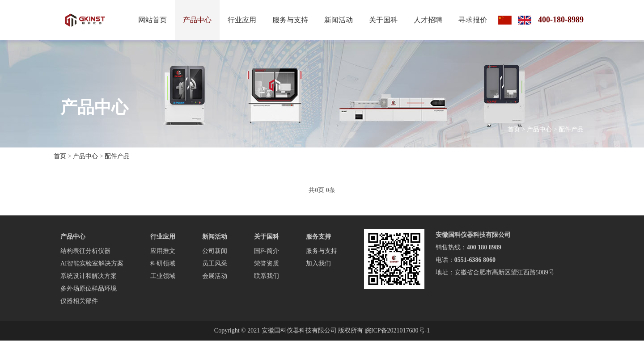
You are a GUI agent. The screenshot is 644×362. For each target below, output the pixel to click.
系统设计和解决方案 (89, 276)
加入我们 (318, 263)
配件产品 (571, 129)
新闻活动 (339, 20)
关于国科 (383, 20)
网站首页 (153, 20)
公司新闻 (215, 251)
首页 (514, 129)
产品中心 (197, 20)
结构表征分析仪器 (85, 251)
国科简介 (267, 251)
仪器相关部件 (79, 301)
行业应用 (242, 20)
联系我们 (267, 276)
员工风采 (215, 263)
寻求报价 (473, 20)
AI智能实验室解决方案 (92, 263)
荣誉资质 (267, 263)
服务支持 (318, 237)
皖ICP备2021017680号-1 (397, 330)
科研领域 (163, 263)
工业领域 (163, 276)
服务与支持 (290, 20)
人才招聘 (428, 20)
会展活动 (215, 276)
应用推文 (163, 251)
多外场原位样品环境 (89, 288)
